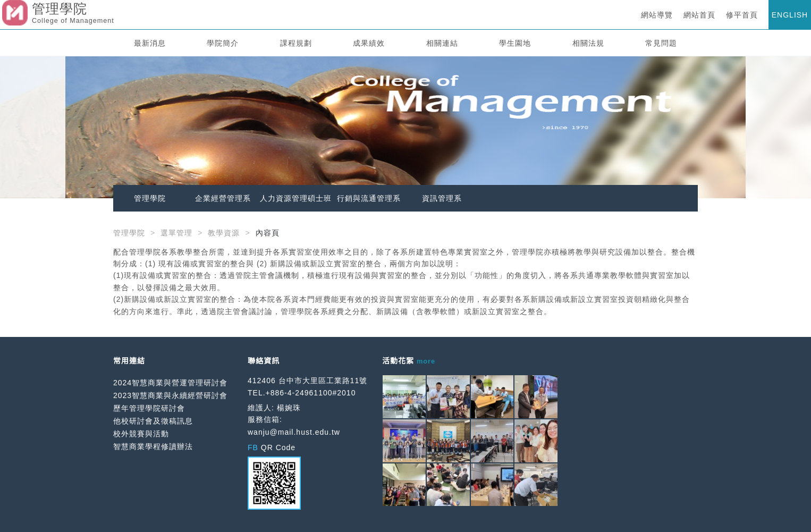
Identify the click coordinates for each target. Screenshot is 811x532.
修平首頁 (742, 15)
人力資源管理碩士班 (296, 198)
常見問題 (661, 43)
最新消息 (150, 43)
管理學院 (150, 198)
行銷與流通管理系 (369, 198)
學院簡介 (223, 43)
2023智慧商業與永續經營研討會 (170, 395)
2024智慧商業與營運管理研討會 (170, 383)
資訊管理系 (442, 198)
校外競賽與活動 (141, 434)
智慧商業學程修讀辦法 (153, 446)
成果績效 (369, 43)
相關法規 (588, 43)
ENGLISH (790, 15)
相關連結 (442, 43)
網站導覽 (657, 15)
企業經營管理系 (223, 198)
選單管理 (176, 233)
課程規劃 (296, 43)
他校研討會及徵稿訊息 (153, 421)
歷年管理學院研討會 (149, 408)
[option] (405, 127)
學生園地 (515, 43)
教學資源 (224, 233)
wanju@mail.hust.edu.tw (294, 432)
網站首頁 (699, 15)
